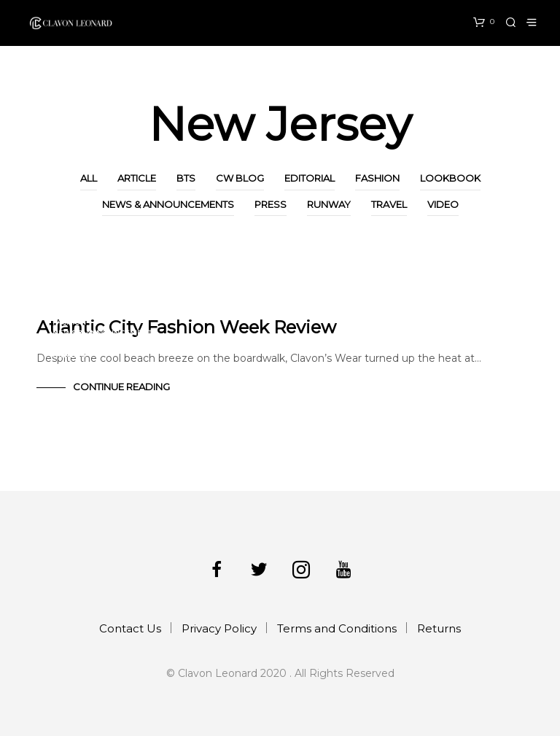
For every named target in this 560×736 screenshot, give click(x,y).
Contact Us (130, 628)
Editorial (310, 178)
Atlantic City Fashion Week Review (186, 327)
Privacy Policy (219, 628)
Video (443, 204)
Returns (439, 628)
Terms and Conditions (337, 628)
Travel (389, 204)
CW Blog (240, 178)
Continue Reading (121, 387)
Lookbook (450, 178)
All (89, 178)
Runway (329, 204)
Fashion (377, 178)
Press (271, 204)
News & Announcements (168, 204)
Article (137, 178)
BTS (186, 178)
